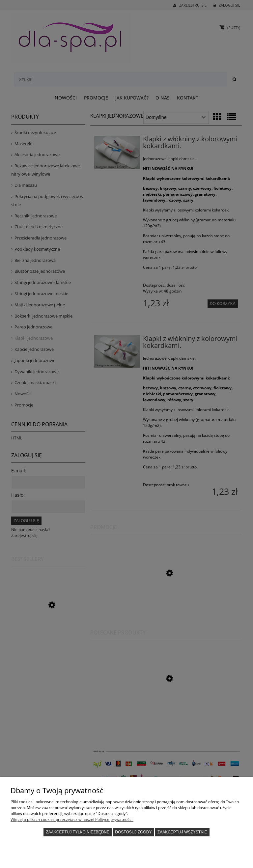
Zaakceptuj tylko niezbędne (78, 832)
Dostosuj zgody (133, 832)
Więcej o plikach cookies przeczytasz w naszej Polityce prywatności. (72, 819)
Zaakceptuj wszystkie (182, 832)
